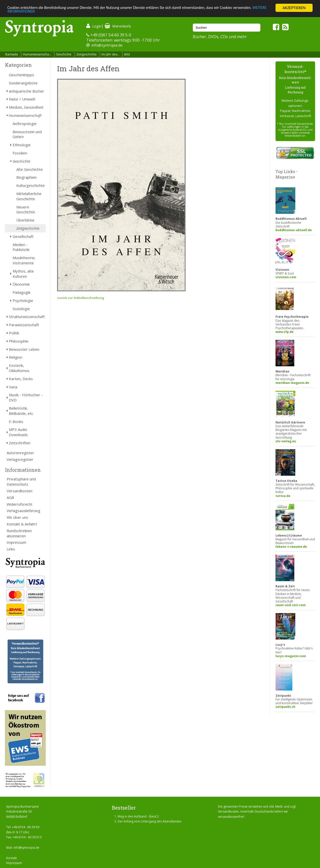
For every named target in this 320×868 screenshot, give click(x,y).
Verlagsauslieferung (23, 511)
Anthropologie (25, 124)
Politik (14, 333)
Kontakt (11, 858)
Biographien (26, 177)
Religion (16, 357)
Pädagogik (21, 292)
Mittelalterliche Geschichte (29, 196)
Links (11, 549)
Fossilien (20, 153)
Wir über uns (17, 517)
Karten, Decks (21, 379)
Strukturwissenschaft (27, 317)
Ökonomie (21, 284)
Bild (127, 54)
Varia (13, 387)
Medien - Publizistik (21, 247)
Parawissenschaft (24, 325)
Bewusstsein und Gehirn (27, 134)
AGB (10, 497)
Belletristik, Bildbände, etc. (21, 411)
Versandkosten (20, 491)
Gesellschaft (23, 236)
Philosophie (19, 341)
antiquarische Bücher (27, 91)
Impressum (16, 542)
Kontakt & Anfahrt (22, 524)
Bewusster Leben (24, 349)
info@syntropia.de (107, 45)
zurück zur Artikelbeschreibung (80, 298)
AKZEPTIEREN (294, 8)
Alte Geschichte (30, 169)
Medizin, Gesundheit (26, 107)
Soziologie (21, 309)
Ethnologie (22, 145)
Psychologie (23, 300)
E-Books (16, 422)
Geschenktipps (21, 75)
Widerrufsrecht (20, 504)
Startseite (11, 54)
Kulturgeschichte (31, 185)
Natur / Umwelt (22, 99)
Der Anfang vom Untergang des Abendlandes (149, 821)
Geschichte (64, 54)
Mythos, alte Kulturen (23, 274)
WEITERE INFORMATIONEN (30, 12)
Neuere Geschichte (26, 210)
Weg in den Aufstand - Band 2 (138, 816)
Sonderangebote (23, 83)
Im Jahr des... (110, 54)
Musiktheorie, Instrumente (24, 260)
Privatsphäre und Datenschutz (21, 482)
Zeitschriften (20, 443)
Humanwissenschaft (25, 115)
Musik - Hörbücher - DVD (26, 397)
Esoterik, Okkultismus (19, 368)
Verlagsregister (20, 459)
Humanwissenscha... (37, 54)
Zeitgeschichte (86, 54)
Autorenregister (20, 453)
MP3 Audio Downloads (18, 432)
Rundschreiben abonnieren (19, 533)
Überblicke (25, 220)
